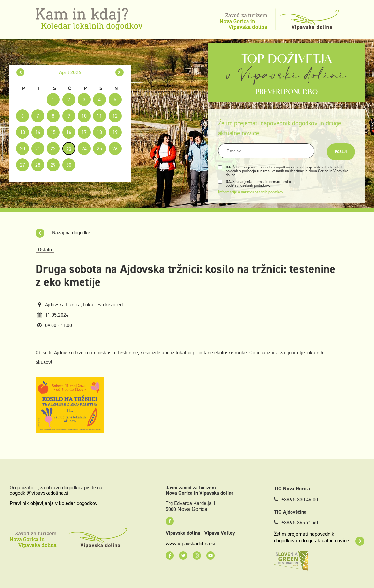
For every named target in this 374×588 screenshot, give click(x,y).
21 (38, 148)
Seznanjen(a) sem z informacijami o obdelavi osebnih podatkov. (258, 183)
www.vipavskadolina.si (190, 544)
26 (115, 148)
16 (69, 132)
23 (69, 149)
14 (38, 132)
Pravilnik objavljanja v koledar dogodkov (54, 503)
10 (84, 116)
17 (84, 132)
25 (99, 148)
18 (99, 132)
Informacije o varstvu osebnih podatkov (251, 192)
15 (53, 132)
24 (84, 148)
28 (38, 165)
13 (22, 132)
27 (22, 165)
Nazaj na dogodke (63, 233)
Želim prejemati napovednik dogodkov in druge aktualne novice (319, 537)
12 (115, 116)
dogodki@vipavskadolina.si (39, 493)
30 (69, 165)
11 (99, 116)
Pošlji (341, 152)
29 (53, 165)
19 (115, 132)
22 (53, 148)
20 (22, 148)
